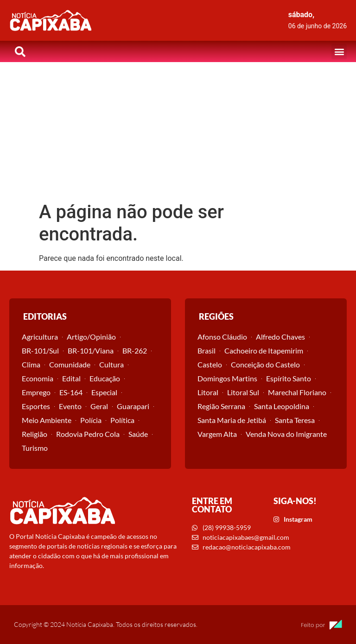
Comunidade (70, 364)
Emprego (36, 392)
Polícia (91, 420)
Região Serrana (221, 406)
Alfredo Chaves (280, 337)
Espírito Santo (289, 378)
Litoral (208, 392)
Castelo (210, 364)
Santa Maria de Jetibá (232, 420)
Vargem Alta (217, 434)
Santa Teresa (295, 420)
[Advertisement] (178, 132)
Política (122, 420)
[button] (339, 52)
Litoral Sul (243, 392)
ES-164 (71, 392)
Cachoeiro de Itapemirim (264, 350)
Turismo (35, 448)
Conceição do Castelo (265, 364)
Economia (38, 378)
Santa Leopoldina (282, 406)
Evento (70, 406)
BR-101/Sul (40, 350)
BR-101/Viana (91, 350)
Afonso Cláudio (222, 337)
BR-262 (135, 350)
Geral (99, 406)
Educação (105, 378)
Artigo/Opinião (91, 337)
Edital (71, 378)
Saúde (138, 434)
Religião (35, 434)
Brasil (207, 350)
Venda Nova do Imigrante (286, 434)
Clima (31, 364)
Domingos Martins (227, 378)
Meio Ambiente (47, 420)
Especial (104, 392)
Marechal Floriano (297, 392)
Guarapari (133, 406)
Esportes (36, 406)
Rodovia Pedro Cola (88, 434)
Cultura (111, 364)
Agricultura (40, 337)
